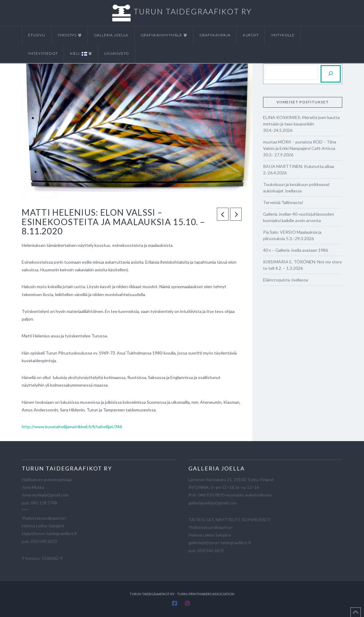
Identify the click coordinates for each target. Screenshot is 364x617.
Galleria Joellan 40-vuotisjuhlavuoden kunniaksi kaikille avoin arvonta (299, 217)
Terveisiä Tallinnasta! (283, 202)
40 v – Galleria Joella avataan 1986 (295, 250)
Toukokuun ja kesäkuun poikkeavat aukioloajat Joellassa (296, 188)
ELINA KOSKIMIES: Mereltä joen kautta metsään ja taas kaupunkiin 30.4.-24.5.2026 (301, 124)
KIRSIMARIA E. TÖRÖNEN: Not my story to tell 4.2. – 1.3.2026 (303, 265)
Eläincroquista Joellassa (286, 280)
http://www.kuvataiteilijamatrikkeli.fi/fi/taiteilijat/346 (72, 427)
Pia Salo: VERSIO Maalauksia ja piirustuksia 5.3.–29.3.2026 (292, 235)
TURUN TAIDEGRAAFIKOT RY (193, 11)
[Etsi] (331, 74)
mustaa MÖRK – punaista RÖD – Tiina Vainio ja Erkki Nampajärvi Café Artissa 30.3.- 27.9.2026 (300, 148)
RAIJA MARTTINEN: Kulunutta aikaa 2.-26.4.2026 (299, 169)
